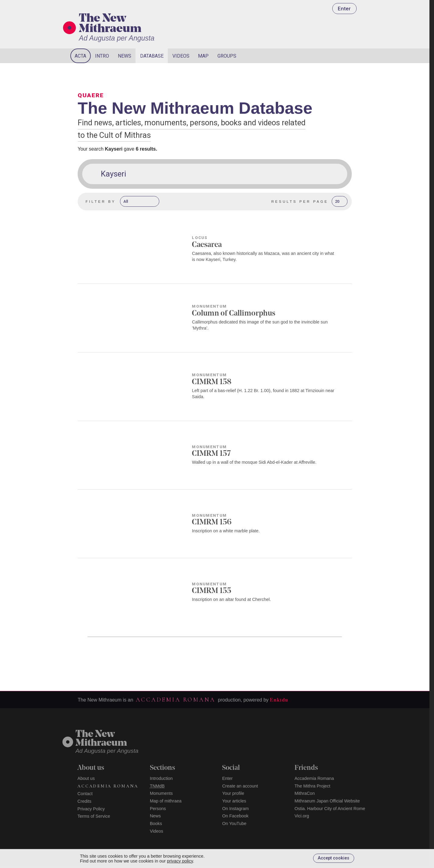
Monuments (161, 793)
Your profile (233, 793)
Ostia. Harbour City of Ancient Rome (330, 809)
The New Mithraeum (110, 24)
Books (156, 823)
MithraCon (305, 793)
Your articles (234, 801)
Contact (85, 794)
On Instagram (235, 809)
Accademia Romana (175, 700)
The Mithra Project (312, 786)
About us (86, 778)
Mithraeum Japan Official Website (327, 801)
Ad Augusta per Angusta (117, 38)
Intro (102, 56)
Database (152, 56)
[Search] (337, 56)
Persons (158, 809)
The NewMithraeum (101, 739)
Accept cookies (333, 858)
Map (203, 56)
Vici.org (302, 816)
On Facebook (235, 816)
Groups (227, 56)
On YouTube (234, 823)
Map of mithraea (166, 801)
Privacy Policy (91, 809)
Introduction (161, 778)
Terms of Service (94, 816)
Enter (344, 9)
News (125, 56)
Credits (84, 801)
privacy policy (180, 861)
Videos (181, 56)
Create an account (240, 786)
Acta (80, 56)
